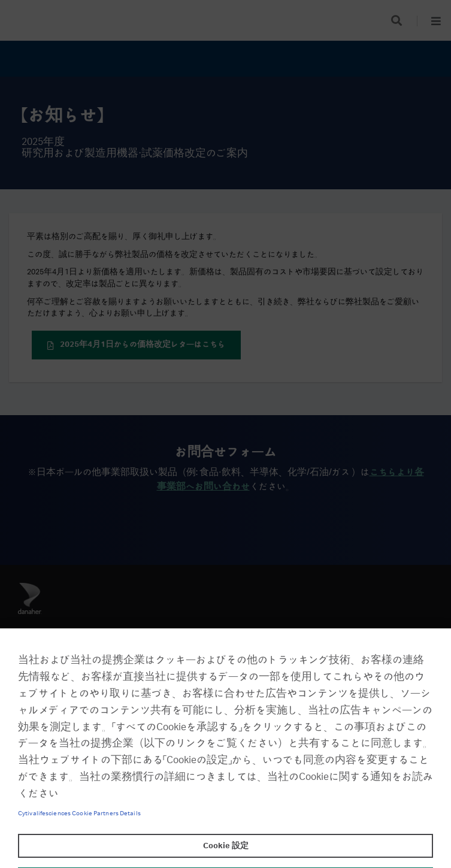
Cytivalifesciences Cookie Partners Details (79, 813)
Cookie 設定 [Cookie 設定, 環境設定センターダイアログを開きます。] (226, 846)
